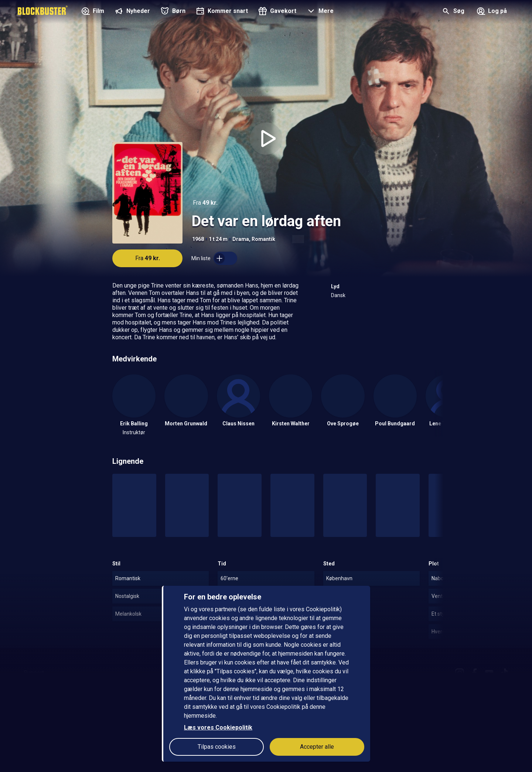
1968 (198, 239)
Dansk (338, 295)
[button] (319, 12)
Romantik (263, 239)
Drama (241, 239)
